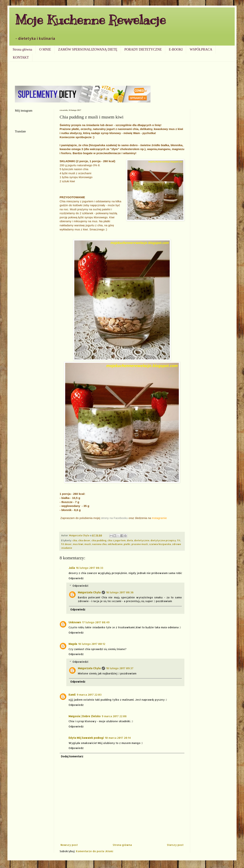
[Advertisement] (122, 72)
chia (75, 540)
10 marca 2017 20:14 (118, 738)
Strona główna (22, 49)
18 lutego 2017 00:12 (92, 644)
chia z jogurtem (117, 540)
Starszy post (175, 845)
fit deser (66, 544)
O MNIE (45, 49)
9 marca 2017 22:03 (89, 695)
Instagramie (159, 518)
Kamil (72, 695)
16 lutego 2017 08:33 (90, 568)
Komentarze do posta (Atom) (95, 851)
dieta (130, 540)
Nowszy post (69, 845)
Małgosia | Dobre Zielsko (85, 716)
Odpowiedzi (80, 586)
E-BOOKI (176, 49)
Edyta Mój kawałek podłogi (86, 738)
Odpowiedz (76, 578)
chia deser (84, 540)
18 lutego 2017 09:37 (120, 668)
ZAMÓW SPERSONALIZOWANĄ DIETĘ (88, 49)
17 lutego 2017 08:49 (96, 622)
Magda (73, 644)
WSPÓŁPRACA (201, 49)
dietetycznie (142, 540)
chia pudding (99, 540)
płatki (127, 544)
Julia (72, 568)
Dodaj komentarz (72, 756)
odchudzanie (115, 544)
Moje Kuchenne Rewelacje (90, 20)
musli (88, 544)
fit (179, 540)
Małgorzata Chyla (89, 592)
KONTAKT (21, 57)
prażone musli (140, 544)
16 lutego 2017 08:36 (120, 592)
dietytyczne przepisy (163, 540)
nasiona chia (99, 544)
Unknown (75, 622)
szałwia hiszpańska (160, 544)
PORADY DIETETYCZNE (143, 49)
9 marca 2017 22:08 (114, 716)
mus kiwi (78, 544)
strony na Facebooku (114, 518)
